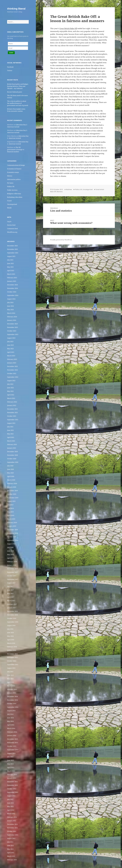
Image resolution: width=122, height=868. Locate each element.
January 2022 (12, 405)
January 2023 (12, 363)
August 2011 (11, 838)
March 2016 (11, 643)
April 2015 (11, 682)
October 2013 (12, 746)
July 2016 (10, 629)
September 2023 (13, 334)
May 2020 (10, 473)
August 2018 (11, 544)
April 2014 (11, 725)
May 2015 (10, 679)
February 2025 (12, 278)
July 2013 (10, 757)
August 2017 (11, 583)
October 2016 (12, 618)
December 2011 (12, 824)
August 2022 (11, 381)
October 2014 (12, 704)
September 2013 (13, 750)
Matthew (69, 189)
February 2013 (12, 775)
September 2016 (13, 622)
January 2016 (12, 650)
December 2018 (12, 530)
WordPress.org (12, 232)
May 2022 (10, 391)
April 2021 (11, 437)
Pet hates (10, 183)
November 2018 (13, 533)
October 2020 (12, 459)
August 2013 (11, 753)
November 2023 (13, 327)
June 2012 (10, 803)
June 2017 (10, 590)
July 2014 (10, 714)
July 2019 (10, 505)
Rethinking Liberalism (15, 197)
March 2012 (11, 814)
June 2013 (10, 760)
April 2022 (11, 395)
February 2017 (12, 604)
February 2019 (12, 523)
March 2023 (11, 356)
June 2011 (10, 846)
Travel (9, 201)
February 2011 (12, 860)
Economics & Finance (14, 169)
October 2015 (12, 661)
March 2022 (11, 398)
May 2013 (10, 764)
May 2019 (10, 512)
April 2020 (11, 476)
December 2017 (12, 569)
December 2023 (12, 324)
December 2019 (12, 491)
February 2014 (12, 732)
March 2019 (11, 519)
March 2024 (11, 313)
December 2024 (12, 285)
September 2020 (13, 462)
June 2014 (10, 718)
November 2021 (13, 413)
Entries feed (11, 225)
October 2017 (12, 576)
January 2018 (12, 565)
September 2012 (13, 792)
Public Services (12, 190)
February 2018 (12, 562)
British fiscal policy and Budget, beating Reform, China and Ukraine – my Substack (18, 86)
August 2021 (11, 423)
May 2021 (10, 434)
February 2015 (12, 689)
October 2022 (12, 373)
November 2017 (13, 572)
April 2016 (11, 640)
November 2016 (13, 615)
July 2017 (10, 586)
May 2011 (10, 849)
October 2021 (12, 416)
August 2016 (11, 625)
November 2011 (13, 828)
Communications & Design (16, 165)
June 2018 (10, 551)
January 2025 (12, 281)
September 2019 (13, 498)
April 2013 (11, 767)
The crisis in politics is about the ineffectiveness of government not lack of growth (18, 103)
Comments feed (12, 229)
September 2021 (13, 420)
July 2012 (10, 799)
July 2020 (10, 466)
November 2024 (13, 288)
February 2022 (12, 402)
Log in (9, 221)
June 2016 (10, 633)
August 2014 (11, 711)
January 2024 (12, 320)
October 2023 (12, 331)
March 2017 (11, 601)
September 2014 (13, 707)
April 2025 (11, 271)
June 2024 (10, 306)
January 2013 (12, 778)
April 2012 (11, 810)
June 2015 (10, 675)
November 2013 (13, 743)
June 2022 (10, 388)
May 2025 (10, 267)
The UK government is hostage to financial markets (16, 150)
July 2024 (10, 302)
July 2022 (10, 384)
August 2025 (11, 256)
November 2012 (13, 785)
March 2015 (11, 686)
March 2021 (11, 441)
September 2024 (13, 295)
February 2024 (12, 317)
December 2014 (12, 696)
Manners (60, 192)
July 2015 (10, 672)
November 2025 (13, 249)
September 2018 (13, 540)
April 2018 (11, 558)
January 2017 (12, 608)
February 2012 (12, 817)
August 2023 (11, 338)
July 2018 (10, 547)
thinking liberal (16, 9)
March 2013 (11, 771)
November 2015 (13, 657)
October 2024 (12, 292)
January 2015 (12, 693)
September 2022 (13, 377)
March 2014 (11, 728)
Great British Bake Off (68, 28)
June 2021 (10, 430)
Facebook (10, 67)
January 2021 (12, 448)
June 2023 (10, 345)
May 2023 (10, 349)
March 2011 (11, 856)
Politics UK (11, 187)
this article (92, 37)
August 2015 (11, 668)
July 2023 (10, 342)
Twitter (10, 71)
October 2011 (12, 831)
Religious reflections (14, 194)
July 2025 (10, 260)
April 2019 (11, 515)
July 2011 (10, 842)
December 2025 (12, 246)
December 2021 (12, 409)
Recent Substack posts (15, 92)
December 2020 (12, 452)
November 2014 (13, 700)
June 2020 (10, 469)
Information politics (14, 179)
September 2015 (13, 665)
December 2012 (12, 782)
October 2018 (12, 537)
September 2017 (13, 579)
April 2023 (11, 352)
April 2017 (11, 597)
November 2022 (13, 370)
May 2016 (10, 636)
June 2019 (10, 508)
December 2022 (12, 366)
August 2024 (11, 299)
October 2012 (12, 789)
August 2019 (11, 501)
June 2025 (10, 263)
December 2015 (12, 654)
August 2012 (11, 796)
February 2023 (12, 359)
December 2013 (12, 739)
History (10, 176)
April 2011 (11, 853)
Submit (11, 53)
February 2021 (12, 444)
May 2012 (10, 807)
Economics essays (13, 172)
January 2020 (12, 487)
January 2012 (12, 821)
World (9, 208)
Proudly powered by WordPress (61, 240)
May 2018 (10, 555)
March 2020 (11, 480)
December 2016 (12, 611)
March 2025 (11, 274)
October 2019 (12, 494)
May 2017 (10, 594)
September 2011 (13, 835)
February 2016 (12, 647)
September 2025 (13, 253)
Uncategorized (12, 204)
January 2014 (12, 736)
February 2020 (12, 484)
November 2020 (13, 455)
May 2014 (10, 721)
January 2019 (12, 526)
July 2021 (10, 427)
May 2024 (10, 310)
